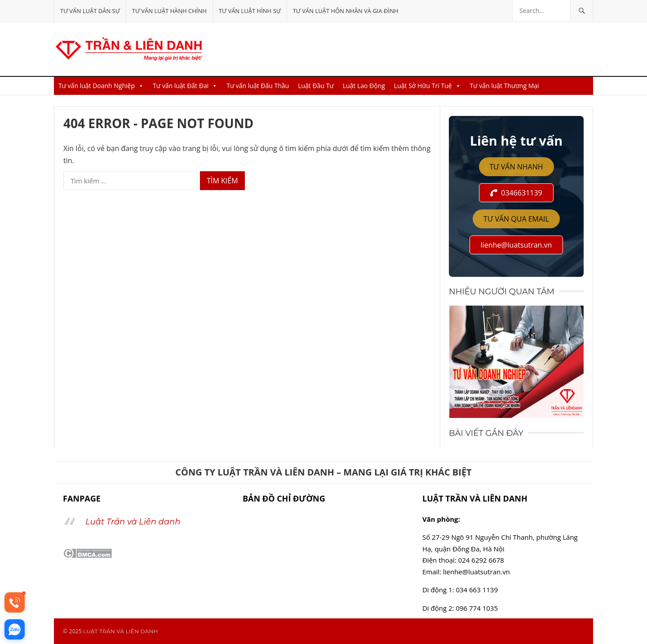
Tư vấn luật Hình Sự (250, 11)
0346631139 (516, 193)
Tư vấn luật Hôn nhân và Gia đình (346, 11)
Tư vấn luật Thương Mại (505, 86)
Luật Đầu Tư (316, 86)
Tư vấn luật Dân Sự (90, 11)
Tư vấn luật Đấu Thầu (258, 86)
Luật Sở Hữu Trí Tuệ (428, 86)
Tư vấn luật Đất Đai (185, 86)
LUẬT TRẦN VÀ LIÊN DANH (120, 631)
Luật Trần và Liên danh (133, 522)
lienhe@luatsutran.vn (516, 245)
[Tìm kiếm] (581, 11)
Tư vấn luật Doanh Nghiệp (101, 86)
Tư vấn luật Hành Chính (169, 11)
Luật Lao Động (364, 86)
